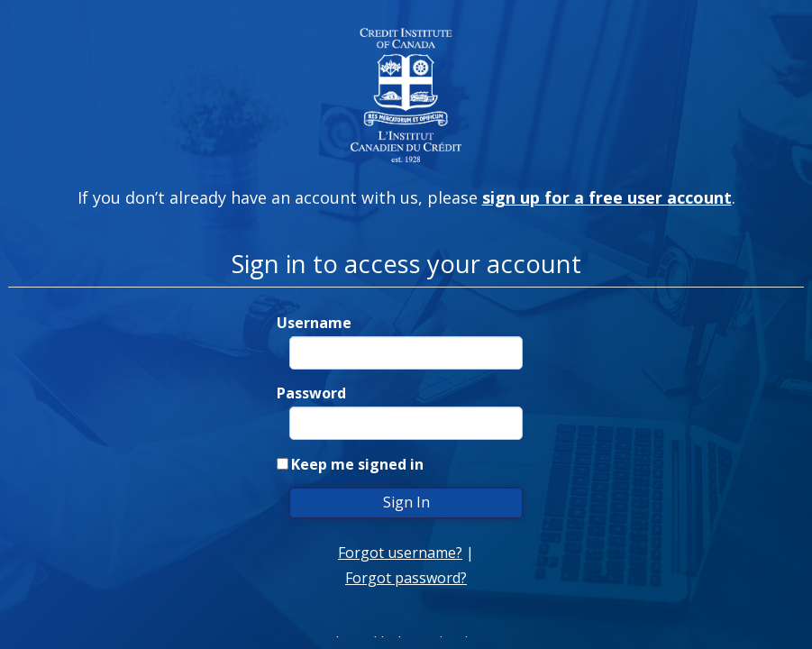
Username (314, 323)
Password (311, 393)
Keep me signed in (357, 464)
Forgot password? (406, 578)
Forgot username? (400, 553)
